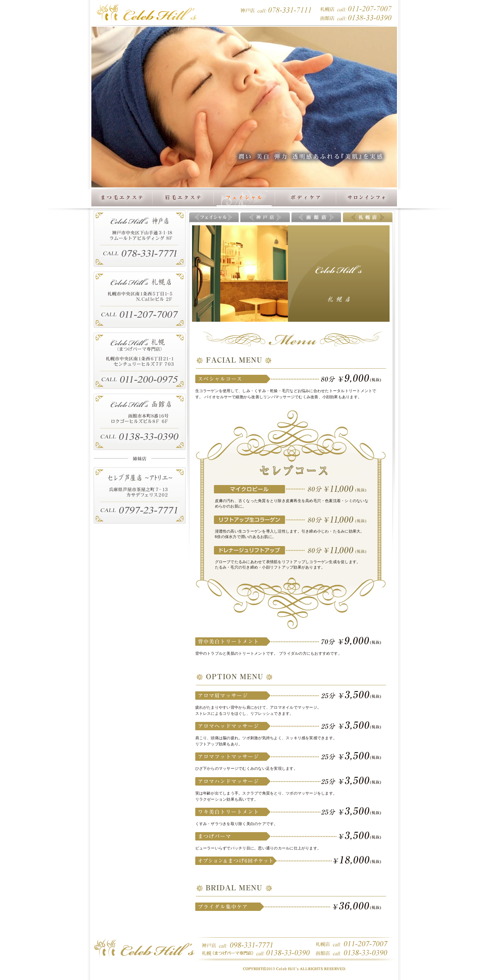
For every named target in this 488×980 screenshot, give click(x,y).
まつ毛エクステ (122, 198)
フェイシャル (244, 192)
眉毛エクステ (183, 198)
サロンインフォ (366, 198)
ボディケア (305, 198)
